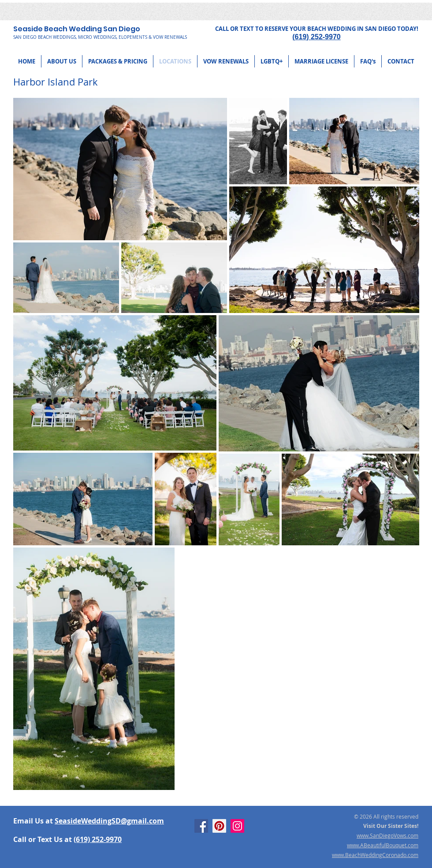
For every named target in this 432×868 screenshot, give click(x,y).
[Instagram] (237, 826)
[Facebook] (201, 826)
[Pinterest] (219, 826)
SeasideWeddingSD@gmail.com (109, 821)
